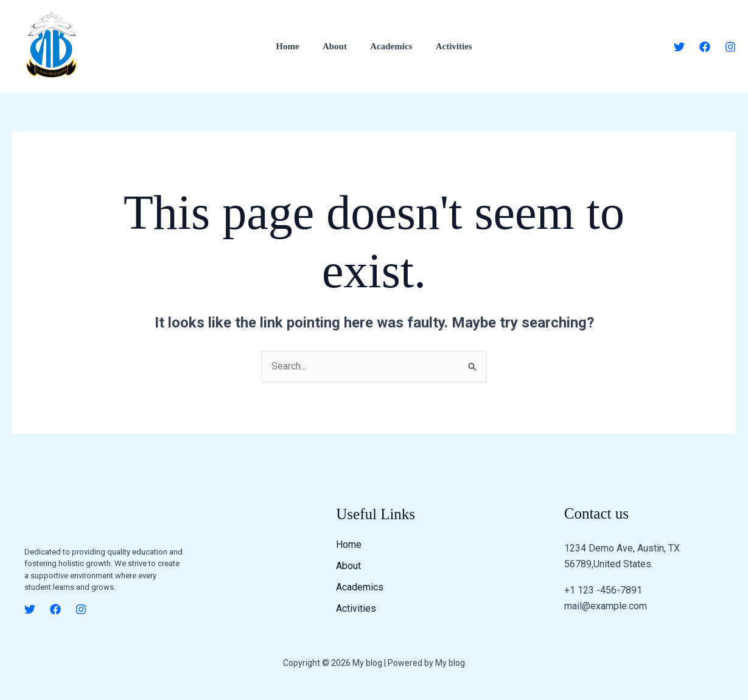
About (337, 46)
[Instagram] (730, 47)
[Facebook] (705, 47)
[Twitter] (679, 47)
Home (295, 46)
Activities (446, 46)
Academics (389, 46)
